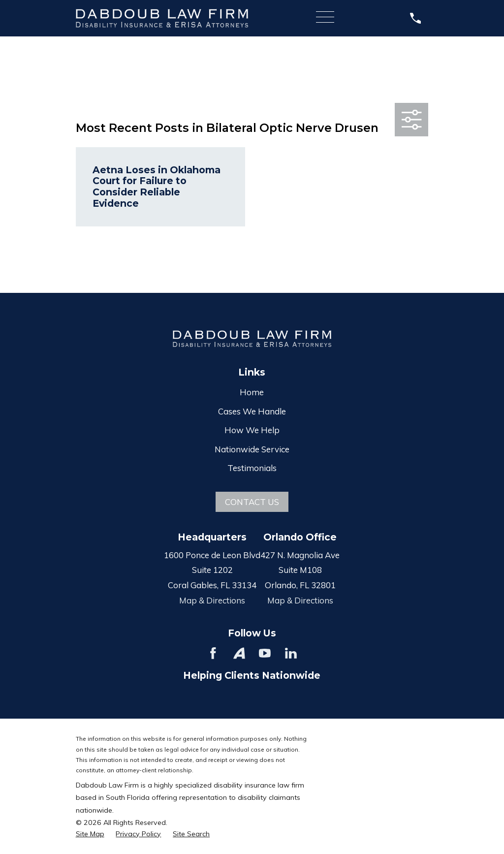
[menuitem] (90, 834)
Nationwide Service (252, 449)
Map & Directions (212, 600)
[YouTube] (265, 653)
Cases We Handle (252, 411)
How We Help (252, 430)
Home (252, 392)
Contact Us (252, 502)
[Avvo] (239, 653)
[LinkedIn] (291, 653)
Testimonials (252, 468)
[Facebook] (213, 653)
